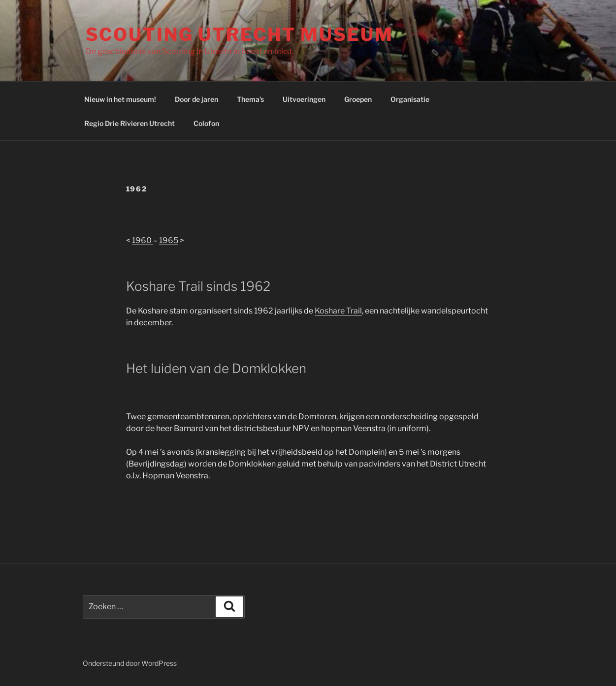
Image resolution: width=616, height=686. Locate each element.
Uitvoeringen (304, 99)
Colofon (206, 123)
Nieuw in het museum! (120, 99)
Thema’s (250, 99)
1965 (169, 240)
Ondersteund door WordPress (130, 663)
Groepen (358, 99)
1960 (143, 240)
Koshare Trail (338, 311)
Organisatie (410, 99)
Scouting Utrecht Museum (240, 34)
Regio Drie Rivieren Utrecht (130, 123)
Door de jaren (196, 99)
